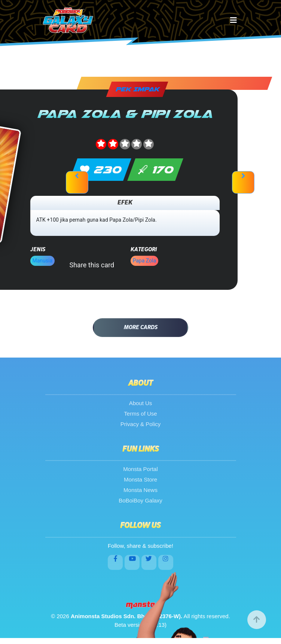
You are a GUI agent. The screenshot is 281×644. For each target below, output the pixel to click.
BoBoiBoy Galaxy (140, 500)
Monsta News (140, 490)
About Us (141, 403)
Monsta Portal (140, 469)
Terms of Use (140, 414)
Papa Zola (145, 261)
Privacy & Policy (141, 424)
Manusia (43, 261)
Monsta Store (140, 479)
